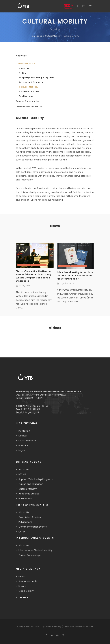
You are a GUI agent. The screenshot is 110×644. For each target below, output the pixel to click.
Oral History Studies (30, 517)
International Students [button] (29, 107)
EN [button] (84, 6)
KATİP (22, 532)
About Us (24, 68)
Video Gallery (26, 591)
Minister (23, 436)
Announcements (28, 581)
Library (22, 586)
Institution (24, 431)
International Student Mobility (35, 550)
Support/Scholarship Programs (37, 78)
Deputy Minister (27, 441)
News (22, 576)
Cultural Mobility (53, 36)
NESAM (23, 73)
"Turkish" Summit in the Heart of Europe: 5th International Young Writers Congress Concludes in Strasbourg (34, 276)
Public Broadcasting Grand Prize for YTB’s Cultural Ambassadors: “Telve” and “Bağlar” (75, 276)
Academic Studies (29, 91)
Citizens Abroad (24, 265)
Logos (22, 450)
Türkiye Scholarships (30, 555)
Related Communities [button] (29, 101)
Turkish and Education (32, 82)
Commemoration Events (33, 527)
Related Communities (38, 265)
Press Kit (23, 445)
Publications (26, 96)
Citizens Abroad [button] (25, 63)
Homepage (36, 36)
